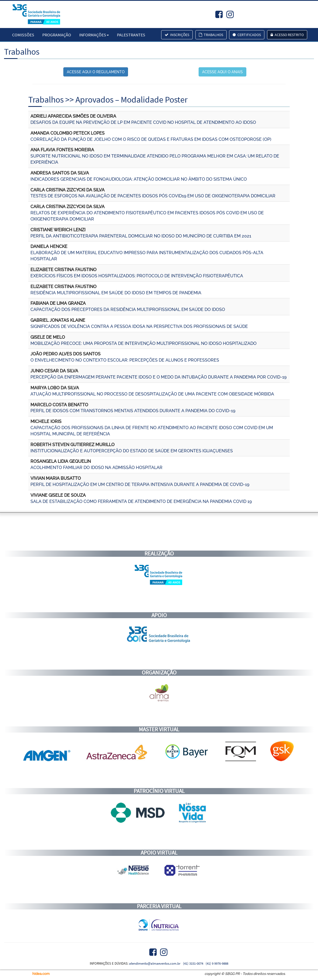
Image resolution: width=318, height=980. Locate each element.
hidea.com (41, 974)
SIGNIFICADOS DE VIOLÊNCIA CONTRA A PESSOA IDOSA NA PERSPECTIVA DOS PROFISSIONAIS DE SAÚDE (139, 326)
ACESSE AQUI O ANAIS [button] (222, 72)
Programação (57, 35)
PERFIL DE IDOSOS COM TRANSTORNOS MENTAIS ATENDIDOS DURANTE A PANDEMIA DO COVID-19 (133, 411)
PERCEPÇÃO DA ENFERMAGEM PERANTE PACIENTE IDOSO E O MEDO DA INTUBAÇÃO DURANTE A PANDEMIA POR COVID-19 (158, 377)
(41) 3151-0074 (193, 963)
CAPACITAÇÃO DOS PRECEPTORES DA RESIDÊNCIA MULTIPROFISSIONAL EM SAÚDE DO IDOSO (128, 309)
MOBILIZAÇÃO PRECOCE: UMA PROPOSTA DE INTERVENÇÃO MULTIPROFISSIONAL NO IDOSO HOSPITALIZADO (144, 343)
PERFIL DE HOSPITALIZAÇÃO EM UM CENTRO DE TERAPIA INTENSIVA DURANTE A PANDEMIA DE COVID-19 (140, 484)
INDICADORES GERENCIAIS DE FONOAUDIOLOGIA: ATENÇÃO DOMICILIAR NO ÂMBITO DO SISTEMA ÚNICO (139, 179)
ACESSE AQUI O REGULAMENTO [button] (96, 72)
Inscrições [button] (177, 35)
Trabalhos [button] (211, 35)
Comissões (23, 35)
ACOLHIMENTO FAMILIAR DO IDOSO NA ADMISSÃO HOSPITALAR (96, 468)
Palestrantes (131, 35)
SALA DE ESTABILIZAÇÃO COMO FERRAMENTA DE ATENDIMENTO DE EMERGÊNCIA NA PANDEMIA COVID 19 (141, 501)
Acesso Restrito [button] (287, 35)
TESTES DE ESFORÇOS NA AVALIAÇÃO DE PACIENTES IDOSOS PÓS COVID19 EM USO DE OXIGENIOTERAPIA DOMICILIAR (153, 196)
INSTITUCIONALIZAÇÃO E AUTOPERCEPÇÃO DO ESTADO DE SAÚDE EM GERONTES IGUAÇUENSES (132, 451)
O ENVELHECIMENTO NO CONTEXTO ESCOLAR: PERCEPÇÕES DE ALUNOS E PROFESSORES (125, 360)
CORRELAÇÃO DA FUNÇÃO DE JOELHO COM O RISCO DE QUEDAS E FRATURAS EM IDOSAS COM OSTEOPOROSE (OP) (151, 139)
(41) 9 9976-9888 (217, 963)
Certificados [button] (247, 35)
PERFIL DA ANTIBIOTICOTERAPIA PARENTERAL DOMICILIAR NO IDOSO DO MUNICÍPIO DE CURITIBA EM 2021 (141, 236)
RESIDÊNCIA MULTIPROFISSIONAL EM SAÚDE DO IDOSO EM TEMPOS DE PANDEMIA (116, 293)
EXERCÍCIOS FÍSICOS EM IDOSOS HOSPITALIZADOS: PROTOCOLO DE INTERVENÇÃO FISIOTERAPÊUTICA (137, 276)
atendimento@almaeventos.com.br (155, 963)
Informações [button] (94, 35)
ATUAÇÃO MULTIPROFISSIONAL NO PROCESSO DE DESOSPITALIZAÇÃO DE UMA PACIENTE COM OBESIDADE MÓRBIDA (152, 394)
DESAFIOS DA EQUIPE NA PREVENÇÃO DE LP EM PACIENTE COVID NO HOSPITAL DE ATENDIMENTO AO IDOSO (143, 122)
